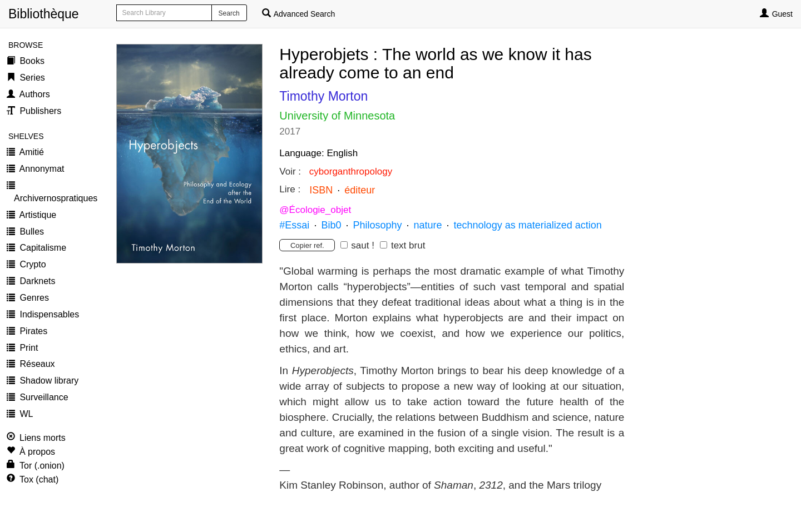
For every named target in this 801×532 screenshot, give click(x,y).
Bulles (31, 232)
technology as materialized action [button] (528, 225)
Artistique (37, 215)
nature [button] (428, 225)
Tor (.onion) (42, 466)
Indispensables (48, 314)
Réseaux (36, 364)
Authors (34, 94)
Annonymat (41, 169)
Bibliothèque (13, 14)
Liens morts (43, 438)
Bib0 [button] (331, 225)
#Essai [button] (294, 225)
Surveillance (43, 397)
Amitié (31, 152)
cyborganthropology (351, 171)
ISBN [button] (321, 190)
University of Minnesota (337, 116)
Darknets (36, 281)
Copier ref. (307, 245)
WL (25, 414)
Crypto (32, 264)
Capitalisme (42, 248)
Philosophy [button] (377, 225)
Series (31, 78)
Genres (33, 298)
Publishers (39, 111)
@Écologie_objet (315, 210)
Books (31, 61)
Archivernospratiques (56, 198)
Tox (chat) (39, 479)
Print (28, 348)
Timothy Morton (323, 96)
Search (229, 13)
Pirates (32, 331)
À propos (37, 452)
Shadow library (48, 381)
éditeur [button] (360, 190)
